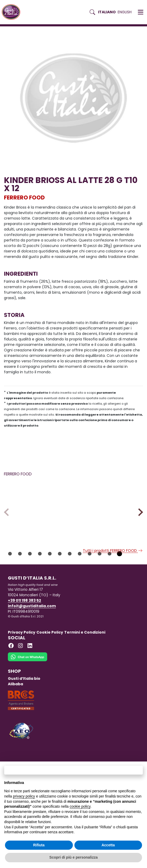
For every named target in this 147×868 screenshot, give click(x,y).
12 (119, 580)
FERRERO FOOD (24, 197)
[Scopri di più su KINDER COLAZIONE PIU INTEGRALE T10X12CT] (109, 512)
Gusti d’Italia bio (24, 705)
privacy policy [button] (24, 796)
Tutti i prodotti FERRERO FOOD (113, 577)
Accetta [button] (108, 845)
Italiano (107, 12)
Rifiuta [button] (39, 845)
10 (100, 580)
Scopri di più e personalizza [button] (73, 857)
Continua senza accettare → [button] (73, 770)
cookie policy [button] (80, 806)
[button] (141, 12)
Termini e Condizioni (85, 659)
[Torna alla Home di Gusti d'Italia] (13, 12)
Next (139, 525)
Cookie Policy (50, 659)
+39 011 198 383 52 (24, 627)
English (125, 12)
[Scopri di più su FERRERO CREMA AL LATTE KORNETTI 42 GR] (38, 512)
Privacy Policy (22, 659)
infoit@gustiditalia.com (32, 633)
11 (110, 580)
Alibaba (15, 711)
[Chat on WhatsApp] (28, 687)
